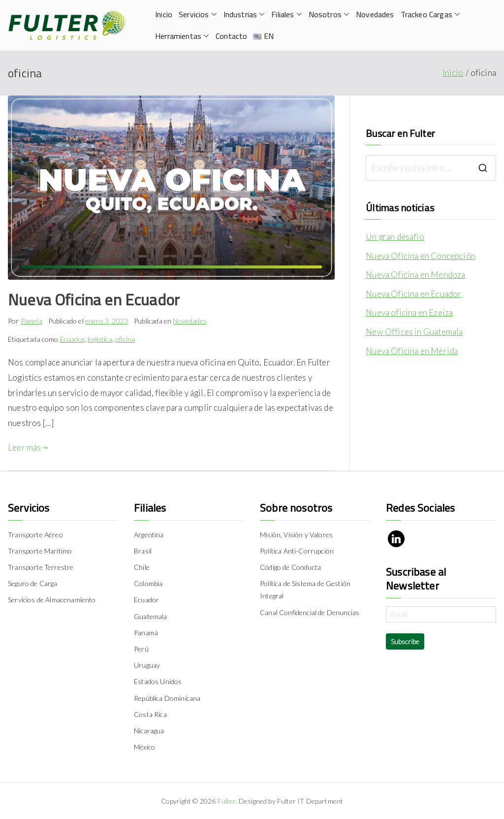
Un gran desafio (395, 237)
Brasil (143, 551)
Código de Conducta (290, 567)
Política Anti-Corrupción (297, 551)
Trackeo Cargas (430, 15)
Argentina (149, 535)
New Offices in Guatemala (414, 332)
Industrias (244, 15)
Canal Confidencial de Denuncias (310, 612)
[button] (213, 15)
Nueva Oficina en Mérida (412, 351)
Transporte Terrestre (41, 567)
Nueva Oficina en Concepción (421, 256)
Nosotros (329, 15)
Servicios (198, 15)
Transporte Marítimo (40, 551)
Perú (141, 649)
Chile (142, 567)
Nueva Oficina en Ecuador (94, 299)
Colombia (148, 583)
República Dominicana (167, 698)
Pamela (31, 321)
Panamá (146, 633)
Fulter (227, 801)
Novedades (375, 14)
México (144, 747)
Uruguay (147, 665)
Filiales (286, 15)
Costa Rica (150, 714)
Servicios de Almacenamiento (52, 600)
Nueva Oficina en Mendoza (415, 275)
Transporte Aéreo (35, 535)
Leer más (28, 447)
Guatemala (151, 616)
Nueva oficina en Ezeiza (409, 312)
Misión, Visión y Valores (296, 535)
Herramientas (182, 36)
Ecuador (72, 339)
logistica (100, 339)
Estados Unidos (158, 681)
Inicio (164, 14)
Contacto (231, 36)
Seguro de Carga (33, 583)
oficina (125, 339)
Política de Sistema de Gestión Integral (305, 590)
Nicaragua (149, 731)
